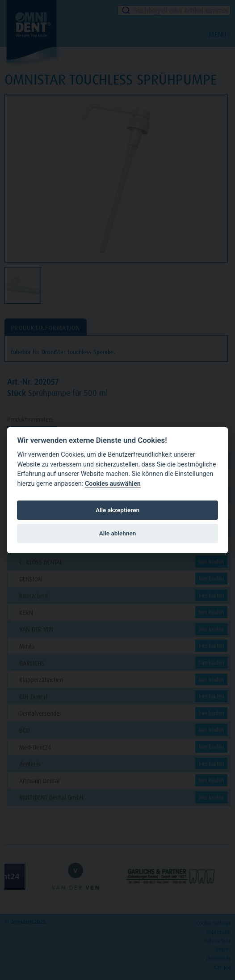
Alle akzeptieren (117, 510)
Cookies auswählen (113, 484)
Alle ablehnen (118, 533)
